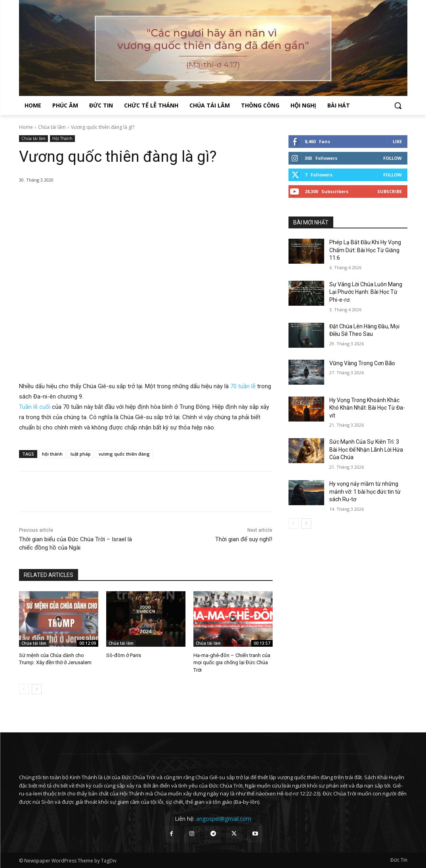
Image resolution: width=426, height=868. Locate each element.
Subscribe (390, 191)
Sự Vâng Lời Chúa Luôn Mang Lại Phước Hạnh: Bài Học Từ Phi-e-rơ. (366, 292)
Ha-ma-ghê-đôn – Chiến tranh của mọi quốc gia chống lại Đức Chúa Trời (232, 662)
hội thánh (52, 454)
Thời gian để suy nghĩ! (244, 539)
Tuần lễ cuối (35, 407)
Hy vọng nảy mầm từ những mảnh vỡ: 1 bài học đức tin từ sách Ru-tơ (365, 491)
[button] (398, 105)
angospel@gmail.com (224, 819)
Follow (393, 158)
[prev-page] (24, 689)
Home (26, 127)
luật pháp (81, 454)
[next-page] (37, 689)
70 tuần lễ (243, 386)
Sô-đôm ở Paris (124, 655)
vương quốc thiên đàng (124, 454)
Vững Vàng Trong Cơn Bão (362, 363)
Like (397, 141)
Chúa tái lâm (52, 127)
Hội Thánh (62, 139)
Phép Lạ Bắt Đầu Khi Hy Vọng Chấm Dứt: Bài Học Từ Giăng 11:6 (365, 250)
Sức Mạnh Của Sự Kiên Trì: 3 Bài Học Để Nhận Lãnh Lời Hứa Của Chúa (366, 449)
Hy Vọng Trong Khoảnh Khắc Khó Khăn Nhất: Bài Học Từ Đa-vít (367, 408)
